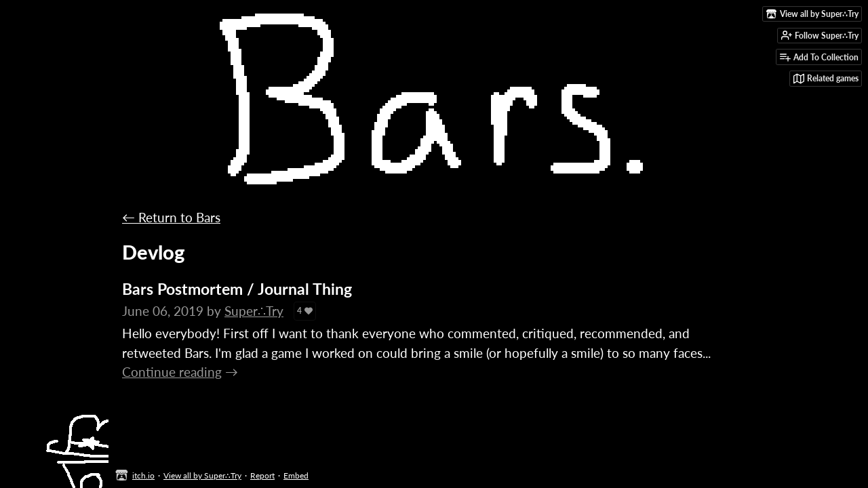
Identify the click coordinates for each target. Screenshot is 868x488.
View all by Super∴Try (202, 475)
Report (262, 475)
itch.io (143, 475)
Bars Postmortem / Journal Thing (237, 289)
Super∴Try (254, 311)
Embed (296, 475)
